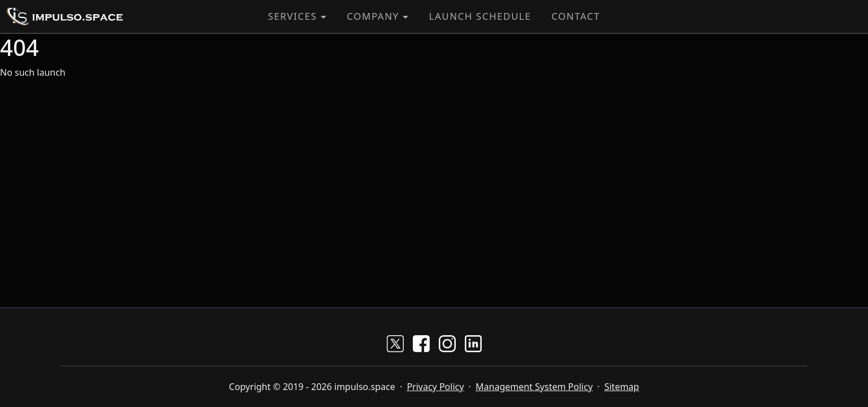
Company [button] (373, 16)
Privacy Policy (435, 387)
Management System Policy (534, 387)
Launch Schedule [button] (480, 16)
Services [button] (293, 16)
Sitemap (622, 387)
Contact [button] (576, 16)
